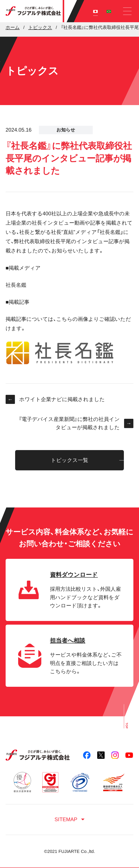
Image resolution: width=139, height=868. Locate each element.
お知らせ (66, 130)
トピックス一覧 (69, 460)
